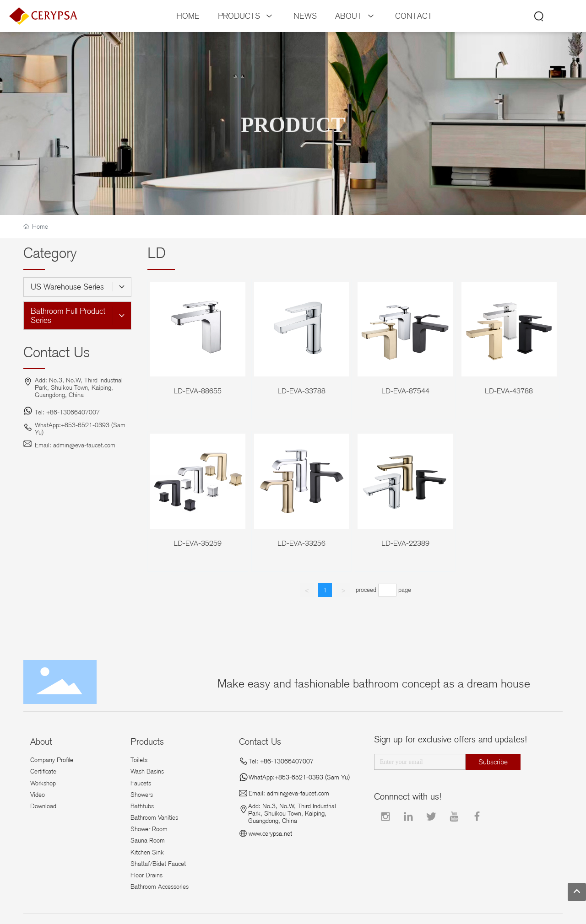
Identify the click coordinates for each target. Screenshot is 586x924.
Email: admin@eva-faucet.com (75, 445)
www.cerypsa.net (270, 833)
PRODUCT (293, 135)
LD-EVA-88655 (198, 391)
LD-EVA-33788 (301, 391)
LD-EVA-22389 (405, 543)
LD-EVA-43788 (509, 391)
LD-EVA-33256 (301, 543)
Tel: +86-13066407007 (67, 412)
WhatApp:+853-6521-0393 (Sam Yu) (299, 777)
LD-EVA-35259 (198, 543)
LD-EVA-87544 (405, 391)
